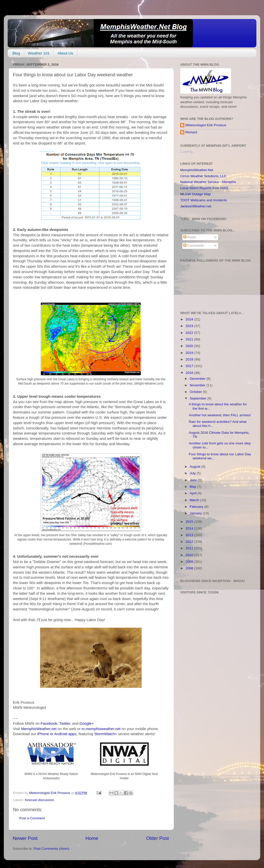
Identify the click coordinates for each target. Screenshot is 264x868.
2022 (190, 333)
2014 (190, 528)
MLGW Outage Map (195, 194)
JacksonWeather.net (196, 206)
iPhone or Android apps (57, 734)
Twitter (65, 724)
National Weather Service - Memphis (208, 182)
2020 (190, 346)
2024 (190, 319)
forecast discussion (39, 800)
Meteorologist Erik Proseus (206, 125)
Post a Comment (32, 818)
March (195, 500)
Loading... (188, 151)
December (198, 379)
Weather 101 (39, 53)
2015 (190, 522)
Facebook (49, 724)
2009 (190, 562)
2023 (190, 326)
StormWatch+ (106, 734)
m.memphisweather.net (101, 729)
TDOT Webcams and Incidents (204, 200)
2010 (190, 555)
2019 (190, 353)
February (197, 507)
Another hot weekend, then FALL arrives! (220, 415)
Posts (190, 237)
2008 (190, 568)
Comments (194, 246)
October (196, 392)
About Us (65, 53)
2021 (190, 339)
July (193, 473)
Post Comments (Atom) (52, 849)
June (194, 480)
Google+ (87, 724)
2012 (190, 542)
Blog (16, 53)
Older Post (158, 838)
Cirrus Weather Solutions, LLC (203, 176)
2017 (190, 366)
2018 (190, 359)
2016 (190, 373)
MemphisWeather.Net (197, 170)
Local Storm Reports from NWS (204, 188)
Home (92, 838)
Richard (191, 132)
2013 (190, 535)
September (199, 398)
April (194, 493)
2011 (190, 548)
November (198, 385)
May (193, 487)
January (196, 513)
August (195, 467)
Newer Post (25, 838)
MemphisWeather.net (39, 729)
